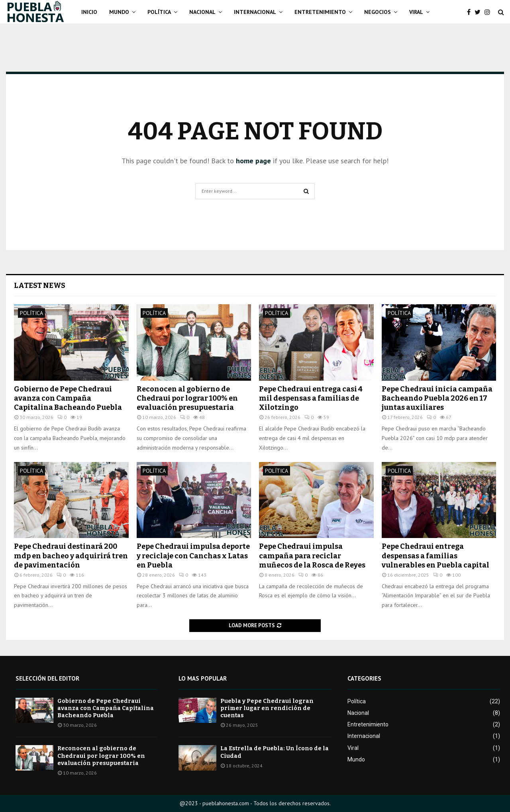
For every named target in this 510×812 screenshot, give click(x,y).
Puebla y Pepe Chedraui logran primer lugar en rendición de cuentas (267, 708)
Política (159, 12)
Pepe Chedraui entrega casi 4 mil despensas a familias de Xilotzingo (311, 398)
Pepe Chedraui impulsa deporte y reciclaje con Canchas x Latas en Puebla (193, 556)
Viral (416, 12)
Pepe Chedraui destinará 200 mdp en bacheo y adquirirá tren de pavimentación (71, 556)
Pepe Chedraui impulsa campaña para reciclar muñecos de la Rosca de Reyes (312, 556)
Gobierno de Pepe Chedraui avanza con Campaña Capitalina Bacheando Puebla (68, 398)
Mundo (119, 12)
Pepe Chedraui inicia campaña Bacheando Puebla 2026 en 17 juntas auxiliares (437, 398)
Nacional (202, 12)
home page (253, 161)
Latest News (40, 286)
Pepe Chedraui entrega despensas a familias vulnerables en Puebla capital (435, 556)
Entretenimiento (320, 12)
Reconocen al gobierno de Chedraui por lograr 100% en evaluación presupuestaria (187, 398)
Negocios (378, 12)
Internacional (255, 12)
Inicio (89, 12)
